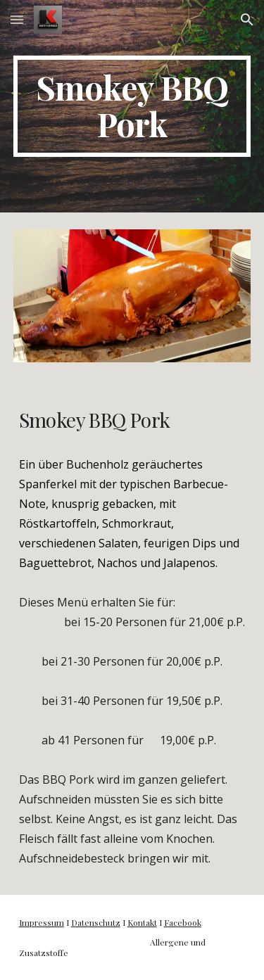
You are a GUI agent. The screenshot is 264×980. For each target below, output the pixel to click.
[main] (132, 106)
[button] (17, 19)
